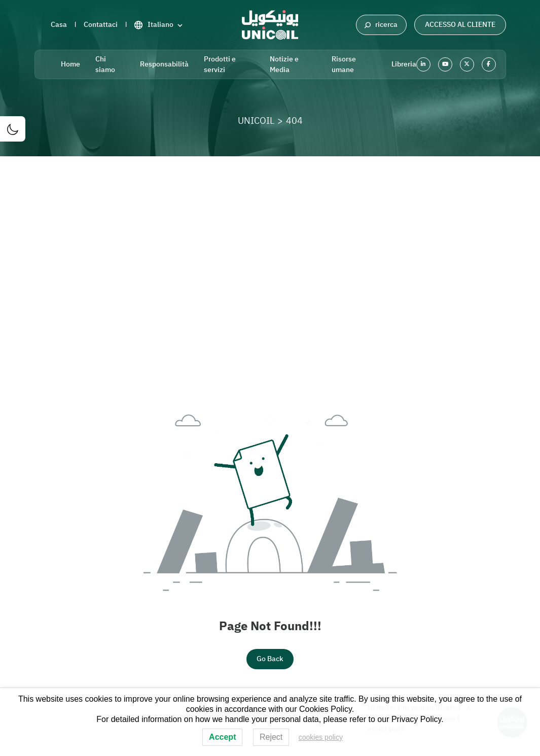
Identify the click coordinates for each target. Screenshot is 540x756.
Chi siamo (105, 64)
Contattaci (101, 25)
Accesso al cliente (460, 25)
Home (70, 64)
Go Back (270, 659)
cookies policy (321, 737)
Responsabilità (164, 64)
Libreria (404, 64)
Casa (59, 25)
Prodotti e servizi (220, 64)
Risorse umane (344, 64)
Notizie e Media (284, 64)
